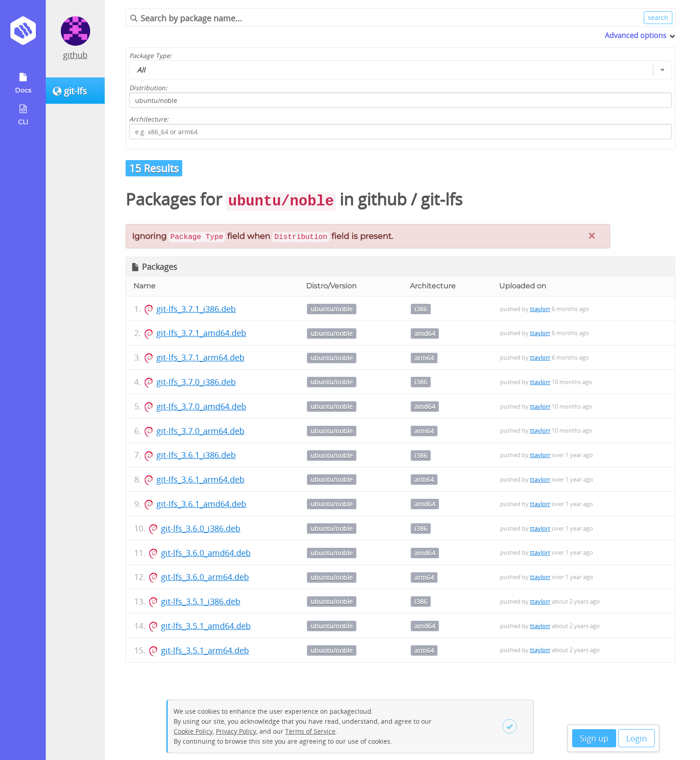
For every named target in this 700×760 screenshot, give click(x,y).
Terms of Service (310, 731)
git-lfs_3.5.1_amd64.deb (206, 626)
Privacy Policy (236, 731)
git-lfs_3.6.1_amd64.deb (201, 504)
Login (637, 738)
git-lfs (442, 199)
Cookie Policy (193, 731)
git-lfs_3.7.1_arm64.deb (200, 357)
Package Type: (151, 56)
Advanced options (636, 35)
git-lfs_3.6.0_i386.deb (201, 528)
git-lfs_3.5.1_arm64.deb (205, 650)
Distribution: (148, 88)
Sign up (594, 738)
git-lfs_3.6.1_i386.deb (196, 455)
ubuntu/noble (332, 309)
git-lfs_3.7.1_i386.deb (196, 309)
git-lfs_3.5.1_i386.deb (201, 601)
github (75, 55)
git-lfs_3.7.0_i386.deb (196, 382)
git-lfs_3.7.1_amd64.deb (201, 333)
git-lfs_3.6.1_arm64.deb (200, 479)
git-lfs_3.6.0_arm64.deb (205, 577)
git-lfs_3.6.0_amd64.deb (206, 553)
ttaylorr (540, 309)
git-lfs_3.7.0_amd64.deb (201, 406)
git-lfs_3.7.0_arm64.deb (200, 431)
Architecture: (149, 119)
